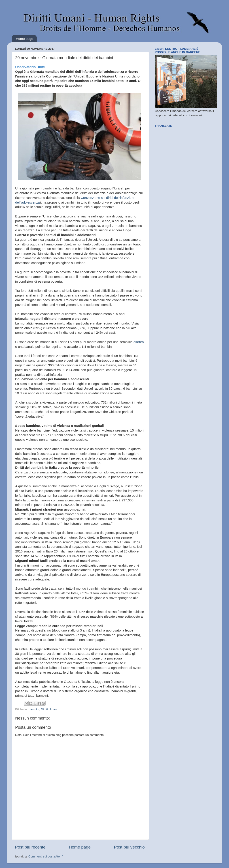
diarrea (139, 342)
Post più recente (30, 847)
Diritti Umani (49, 709)
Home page (25, 39)
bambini (34, 709)
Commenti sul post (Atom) (46, 856)
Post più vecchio (129, 847)
